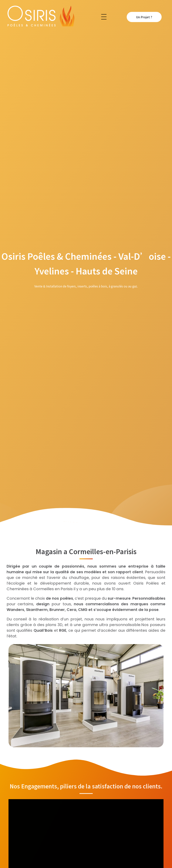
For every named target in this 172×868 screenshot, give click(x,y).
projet (76, 622)
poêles (67, 601)
